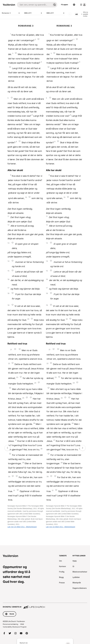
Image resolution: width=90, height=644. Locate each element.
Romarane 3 (11, 13)
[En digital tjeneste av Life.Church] (45, 606)
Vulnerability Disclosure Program (15, 627)
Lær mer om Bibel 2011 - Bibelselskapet (22, 527)
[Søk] (34, 5)
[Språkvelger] (74, 5)
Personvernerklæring (10, 624)
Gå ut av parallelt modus (85, 14)
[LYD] (70, 14)
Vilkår (22, 624)
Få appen (65, 5)
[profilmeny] (83, 5)
